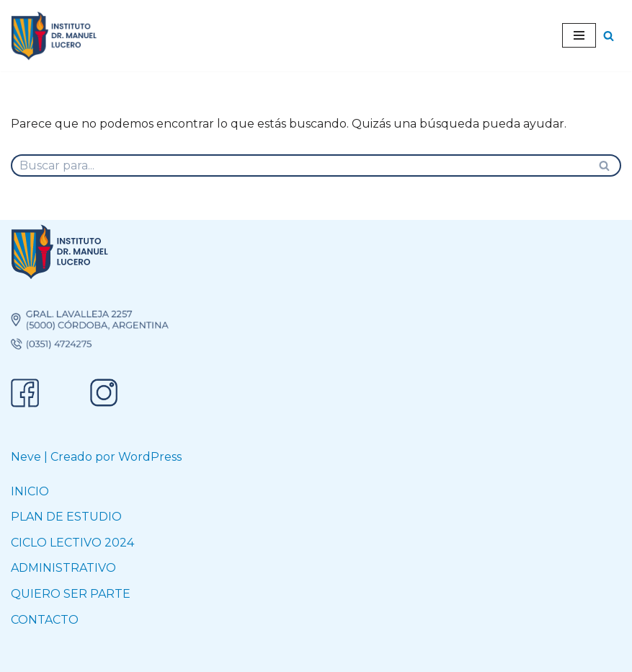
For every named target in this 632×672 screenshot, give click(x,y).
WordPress (150, 457)
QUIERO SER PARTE (71, 594)
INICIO (30, 491)
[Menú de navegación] (579, 35)
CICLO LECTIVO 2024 (72, 543)
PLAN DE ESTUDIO (66, 517)
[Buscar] (609, 36)
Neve (26, 457)
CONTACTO (45, 620)
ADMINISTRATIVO (63, 568)
